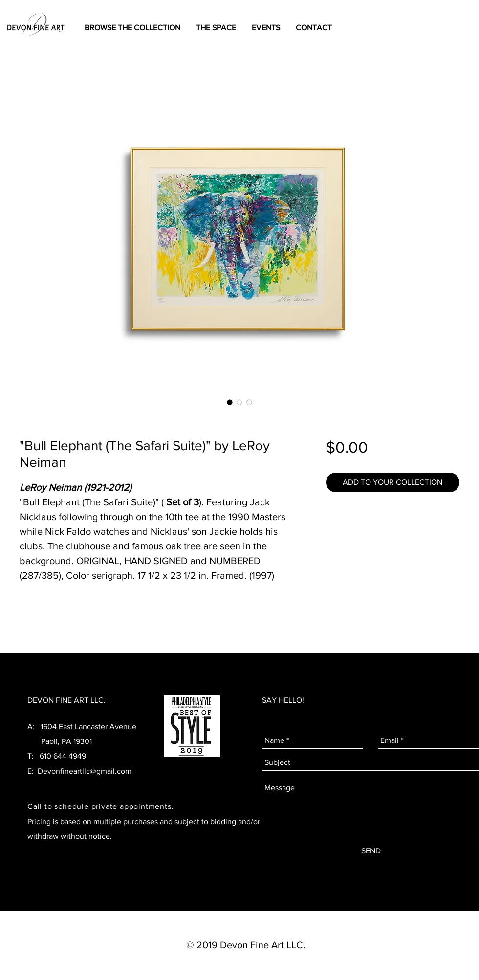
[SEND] (371, 851)
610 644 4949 (63, 756)
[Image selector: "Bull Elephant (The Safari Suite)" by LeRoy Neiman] (230, 402)
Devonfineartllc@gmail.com (85, 771)
